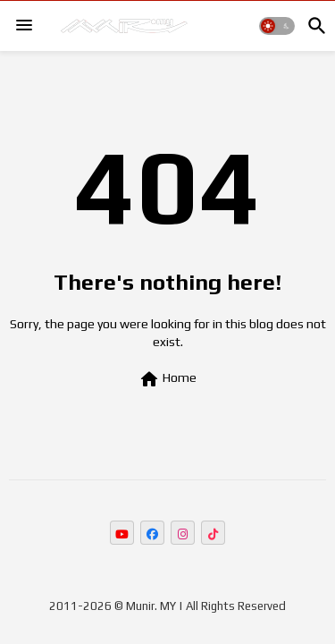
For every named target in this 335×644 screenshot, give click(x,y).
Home (167, 379)
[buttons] (122, 533)
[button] (277, 26)
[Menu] (24, 26)
